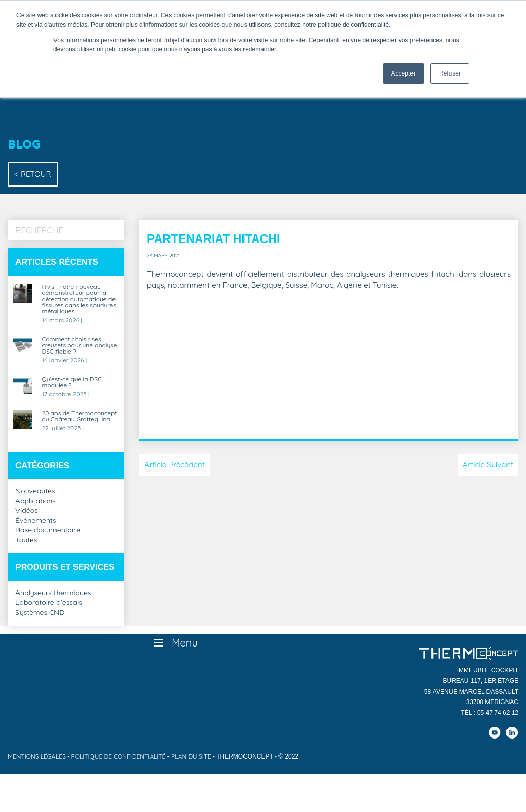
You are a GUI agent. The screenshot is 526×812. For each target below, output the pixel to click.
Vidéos (27, 511)
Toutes (26, 540)
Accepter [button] (403, 73)
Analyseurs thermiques (53, 593)
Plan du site (191, 756)
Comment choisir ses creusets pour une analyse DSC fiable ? (80, 346)
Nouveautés (35, 491)
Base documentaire (48, 530)
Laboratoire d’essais (49, 603)
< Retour (33, 174)
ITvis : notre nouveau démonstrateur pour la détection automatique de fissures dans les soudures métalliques (79, 299)
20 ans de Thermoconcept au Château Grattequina (80, 417)
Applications (36, 501)
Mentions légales (37, 756)
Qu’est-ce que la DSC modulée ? (72, 383)
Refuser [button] (450, 73)
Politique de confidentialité (119, 756)
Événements (36, 521)
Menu (175, 643)
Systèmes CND (40, 613)
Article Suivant (488, 464)
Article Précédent (175, 464)
